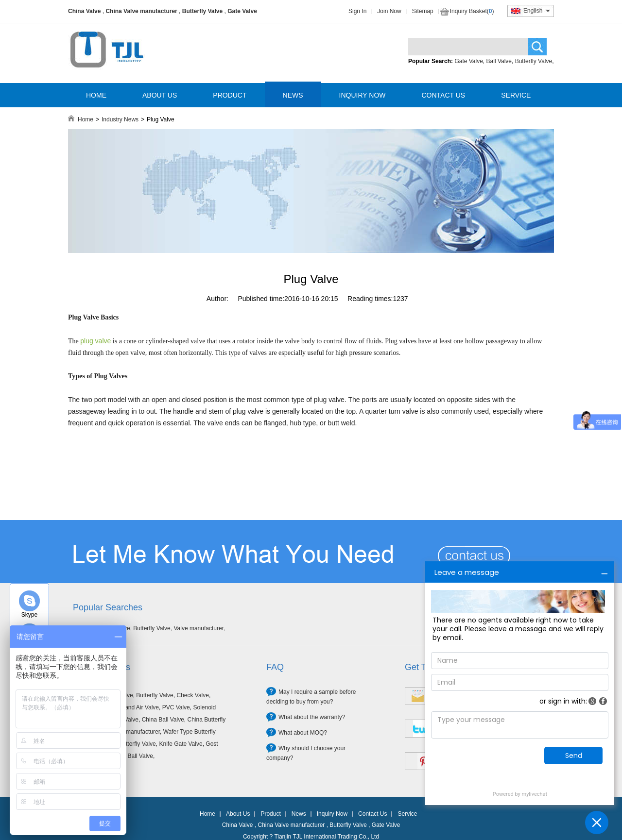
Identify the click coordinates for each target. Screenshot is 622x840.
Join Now (389, 11)
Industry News (120, 119)
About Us (238, 814)
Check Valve (192, 695)
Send (574, 756)
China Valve (84, 11)
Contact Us (372, 814)
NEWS (293, 95)
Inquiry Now (332, 814)
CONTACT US (443, 95)
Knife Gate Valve (181, 744)
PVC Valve (176, 707)
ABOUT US (160, 95)
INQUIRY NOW (363, 95)
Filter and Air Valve (135, 707)
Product (270, 814)
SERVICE (516, 95)
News (299, 814)
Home (86, 119)
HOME (96, 95)
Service (407, 814)
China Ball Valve (163, 720)
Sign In (357, 11)
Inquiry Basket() (472, 11)
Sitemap (423, 11)
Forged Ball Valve (130, 756)
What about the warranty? (312, 717)
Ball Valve (499, 61)
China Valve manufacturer (141, 11)
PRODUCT (230, 95)
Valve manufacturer (199, 628)
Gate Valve (242, 11)
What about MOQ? (303, 733)
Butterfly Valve (202, 11)
